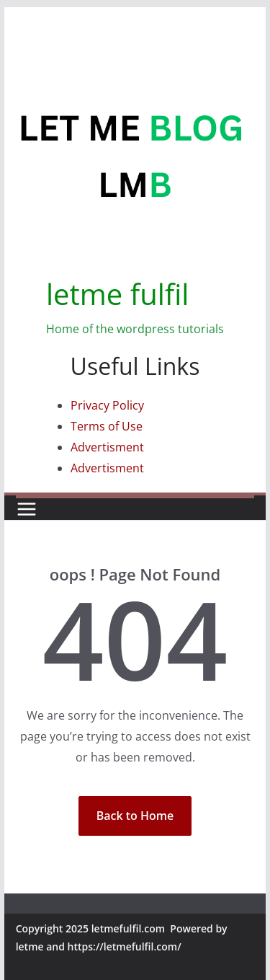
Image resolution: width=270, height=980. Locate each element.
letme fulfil (117, 294)
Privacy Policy (107, 405)
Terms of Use (107, 426)
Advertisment (107, 447)
